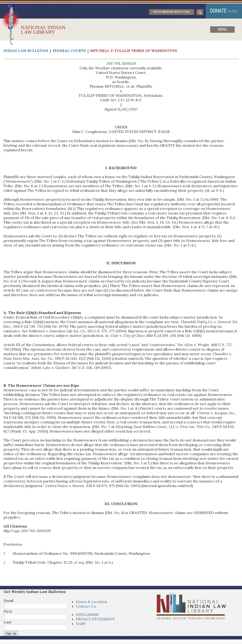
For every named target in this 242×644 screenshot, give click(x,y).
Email (8, 601)
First (8, 611)
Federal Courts (69, 51)
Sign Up (11, 633)
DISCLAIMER (87, 614)
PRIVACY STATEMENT (95, 619)
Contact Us (86, 606)
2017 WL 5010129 (121, 63)
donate (224, 11)
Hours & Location (91, 602)
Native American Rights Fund (171, 12)
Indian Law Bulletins (26, 51)
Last (8, 622)
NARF (81, 624)
